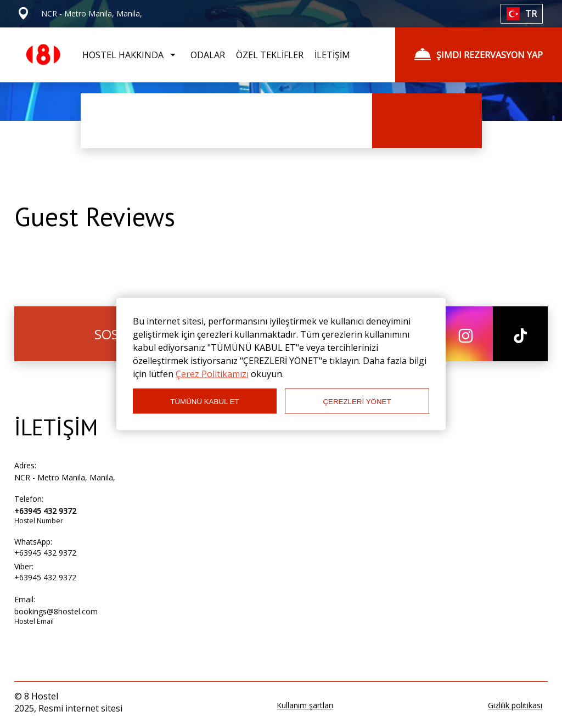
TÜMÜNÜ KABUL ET (204, 401)
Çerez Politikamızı (212, 374)
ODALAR (208, 55)
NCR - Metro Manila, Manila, (65, 477)
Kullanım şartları (305, 705)
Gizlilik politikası (515, 705)
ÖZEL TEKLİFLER (270, 55)
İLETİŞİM (332, 55)
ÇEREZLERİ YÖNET (357, 401)
